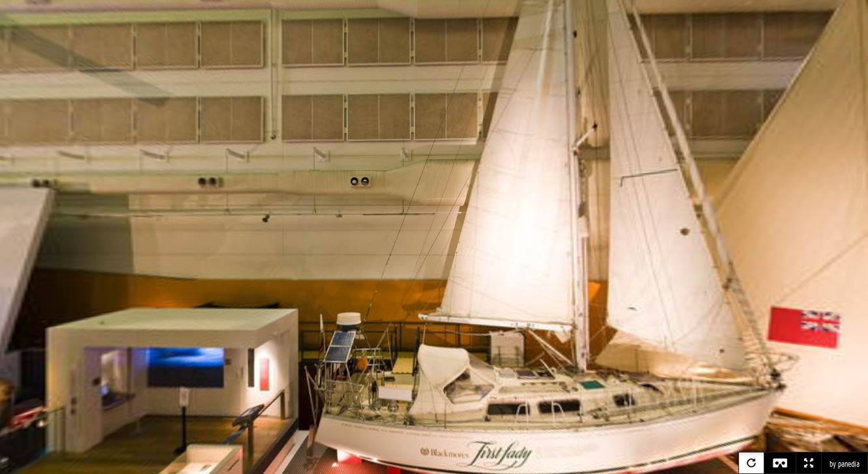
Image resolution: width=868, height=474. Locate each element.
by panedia (845, 464)
